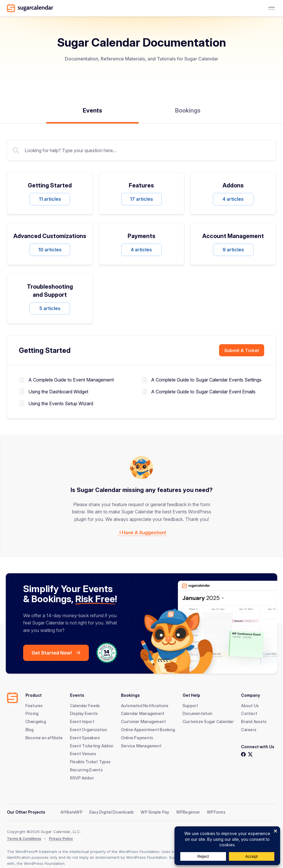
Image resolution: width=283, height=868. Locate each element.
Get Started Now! (52, 652)
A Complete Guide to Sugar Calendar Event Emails (203, 391)
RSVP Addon (82, 777)
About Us (250, 705)
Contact (249, 713)
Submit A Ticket (242, 350)
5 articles (50, 308)
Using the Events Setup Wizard (61, 403)
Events (92, 110)
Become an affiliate (44, 737)
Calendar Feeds (85, 705)
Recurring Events (86, 769)
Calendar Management (143, 713)
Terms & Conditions (24, 838)
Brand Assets (254, 721)
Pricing (32, 713)
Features (34, 705)
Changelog (36, 721)
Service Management (141, 745)
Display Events (84, 713)
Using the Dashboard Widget (58, 391)
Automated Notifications (145, 705)
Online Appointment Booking (148, 729)
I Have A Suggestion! (143, 532)
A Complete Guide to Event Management (71, 380)
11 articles (50, 199)
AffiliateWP (71, 811)
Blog (30, 729)
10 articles (50, 250)
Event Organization (89, 729)
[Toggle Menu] (271, 8)
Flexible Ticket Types (90, 761)
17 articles (141, 199)
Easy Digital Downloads (112, 811)
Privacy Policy (61, 838)
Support (190, 705)
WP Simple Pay (155, 811)
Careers (249, 729)
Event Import (82, 721)
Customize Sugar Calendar (208, 721)
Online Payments (137, 737)
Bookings (188, 110)
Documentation (197, 713)
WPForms (216, 811)
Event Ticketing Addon (92, 745)
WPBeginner (188, 811)
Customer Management (144, 721)
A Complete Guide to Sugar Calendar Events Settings (206, 380)
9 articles (233, 250)
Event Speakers (85, 737)
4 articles (233, 199)
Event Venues (83, 753)
